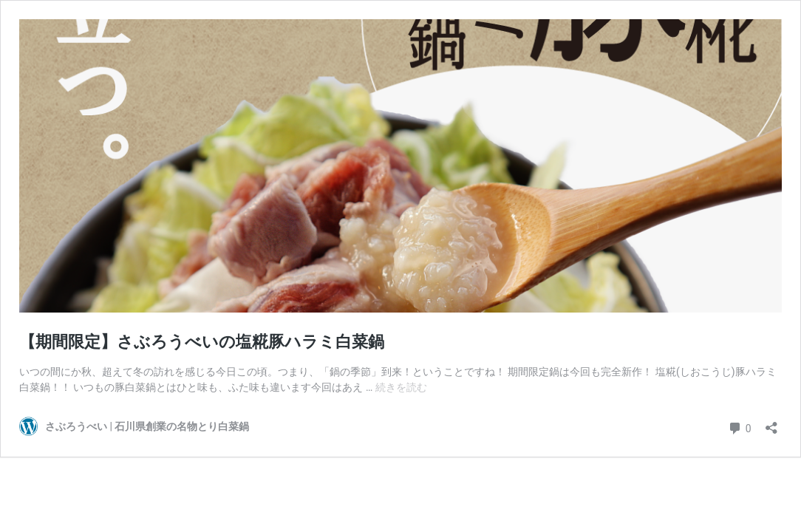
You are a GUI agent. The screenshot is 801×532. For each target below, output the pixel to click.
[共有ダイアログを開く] (771, 423)
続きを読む (401, 387)
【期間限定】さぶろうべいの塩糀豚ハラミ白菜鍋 (202, 342)
